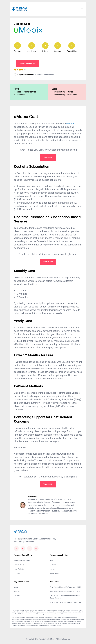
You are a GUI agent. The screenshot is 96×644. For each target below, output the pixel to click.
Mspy (16, 587)
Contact (17, 573)
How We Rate (19, 569)
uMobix (70, 124)
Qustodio (53, 565)
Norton (52, 569)
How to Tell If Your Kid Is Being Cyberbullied (66, 602)
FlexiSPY (17, 596)
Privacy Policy (19, 565)
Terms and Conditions (22, 561)
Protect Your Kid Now (28, 63)
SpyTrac (17, 592)
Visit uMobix (48, 157)
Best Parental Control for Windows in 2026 (66, 587)
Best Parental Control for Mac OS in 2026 (65, 592)
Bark (52, 561)
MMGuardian (55, 573)
